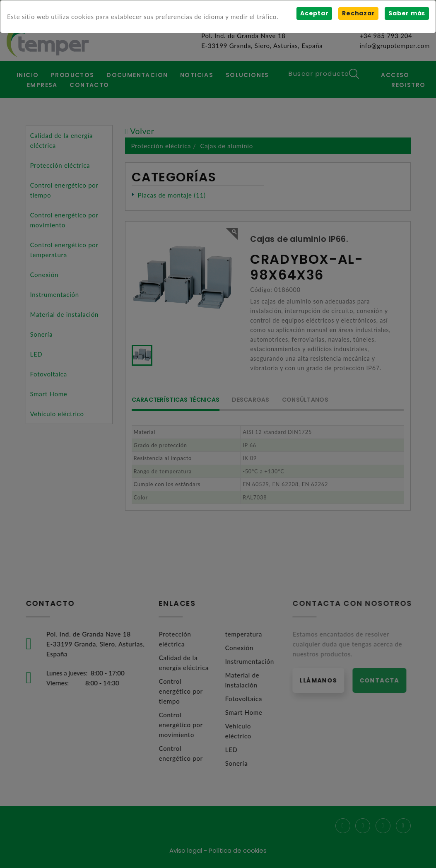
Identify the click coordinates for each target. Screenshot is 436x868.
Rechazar (358, 13)
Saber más (407, 13)
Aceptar (314, 13)
